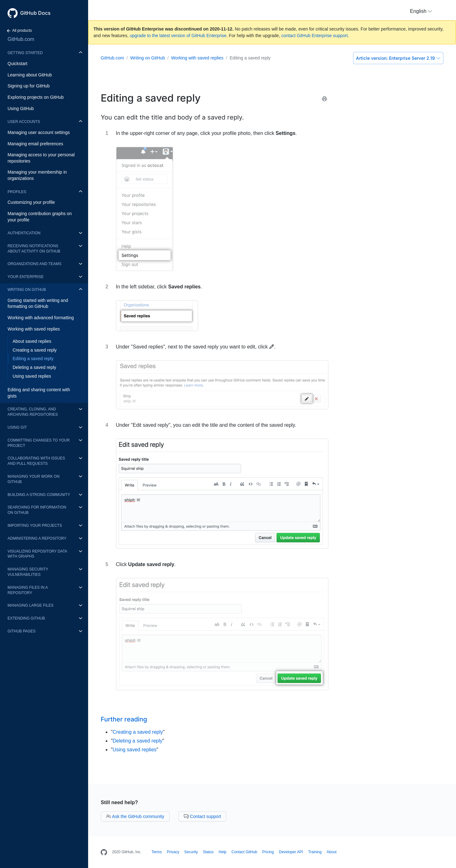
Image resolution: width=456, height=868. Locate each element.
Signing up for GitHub (29, 86)
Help (223, 852)
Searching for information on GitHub (37, 510)
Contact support (203, 816)
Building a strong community (39, 495)
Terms (157, 852)
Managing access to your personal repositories (41, 158)
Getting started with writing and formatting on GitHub (38, 303)
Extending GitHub (26, 618)
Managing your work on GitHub (34, 479)
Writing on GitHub (27, 290)
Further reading (124, 719)
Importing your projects (35, 526)
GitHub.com (21, 39)
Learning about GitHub (30, 75)
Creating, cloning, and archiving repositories (33, 412)
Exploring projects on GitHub (36, 97)
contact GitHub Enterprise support (315, 36)
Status (208, 852)
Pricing (268, 852)
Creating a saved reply (35, 350)
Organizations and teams (34, 264)
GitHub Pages (22, 631)
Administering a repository (37, 538)
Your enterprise (26, 277)
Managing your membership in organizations (37, 175)
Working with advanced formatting (41, 318)
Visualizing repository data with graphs (37, 554)
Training (315, 852)
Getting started (25, 53)
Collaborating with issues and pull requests (36, 461)
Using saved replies (32, 376)
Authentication (24, 233)
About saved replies (32, 341)
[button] (421, 11)
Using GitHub (21, 108)
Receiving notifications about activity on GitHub (34, 249)
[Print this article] (324, 100)
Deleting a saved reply (34, 367)
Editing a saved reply (33, 359)
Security (191, 852)
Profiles (17, 192)
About (332, 852)
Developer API (291, 852)
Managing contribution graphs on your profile (40, 217)
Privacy (173, 852)
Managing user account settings (39, 132)
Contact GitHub (244, 852)
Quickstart (17, 64)
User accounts (24, 122)
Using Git (17, 427)
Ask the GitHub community (135, 816)
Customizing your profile (31, 202)
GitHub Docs (35, 13)
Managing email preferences (35, 144)
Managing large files (31, 605)
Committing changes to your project (39, 443)
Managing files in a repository (28, 590)
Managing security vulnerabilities (28, 572)
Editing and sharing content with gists (39, 393)
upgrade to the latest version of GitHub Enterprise (178, 36)
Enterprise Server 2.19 (398, 58)
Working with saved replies (34, 329)
